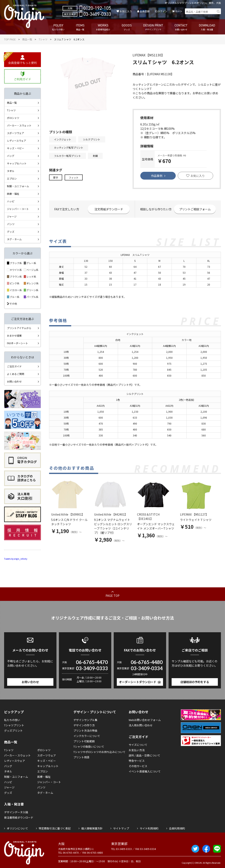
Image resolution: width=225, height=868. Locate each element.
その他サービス (138, 766)
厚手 (56, 177)
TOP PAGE (10, 39)
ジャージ (12, 216)
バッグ (11, 156)
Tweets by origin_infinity (16, 559)
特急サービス (137, 761)
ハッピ (11, 201)
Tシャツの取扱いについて (89, 747)
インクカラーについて (87, 736)
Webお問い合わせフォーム (145, 720)
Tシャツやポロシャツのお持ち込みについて (99, 752)
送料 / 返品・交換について (144, 755)
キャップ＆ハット (17, 163)
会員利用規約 (177, 828)
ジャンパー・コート (18, 209)
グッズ (11, 232)
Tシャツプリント (14, 725)
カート (179, 11)
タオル (11, 171)
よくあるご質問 (16, 374)
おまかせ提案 (14, 335)
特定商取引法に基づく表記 (55, 828)
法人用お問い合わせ (141, 725)
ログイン (162, 11)
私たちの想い (12, 720)
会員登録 (145, 11)
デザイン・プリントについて (95, 712)
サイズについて (138, 745)
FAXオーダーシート (17, 343)
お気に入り (126, 11)
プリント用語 (81, 757)
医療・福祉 (13, 194)
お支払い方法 (137, 750)
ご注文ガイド (14, 366)
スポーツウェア (16, 133)
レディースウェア (17, 141)
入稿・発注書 (14, 804)
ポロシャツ (13, 118)
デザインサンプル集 (85, 720)
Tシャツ (43, 39)
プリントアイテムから (19, 328)
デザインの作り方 (84, 725)
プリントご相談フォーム (195, 209)
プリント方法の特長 (85, 731)
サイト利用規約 (149, 828)
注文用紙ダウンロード (109, 209)
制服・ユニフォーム (18, 186)
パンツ (11, 224)
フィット (74, 177)
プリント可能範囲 (84, 741)
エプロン (12, 178)
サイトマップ (121, 828)
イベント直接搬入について (145, 771)
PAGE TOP (112, 596)
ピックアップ (14, 712)
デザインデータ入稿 (16, 812)
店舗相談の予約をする (195, 682)
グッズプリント (13, 731)
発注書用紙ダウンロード (19, 817)
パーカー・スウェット (19, 125)
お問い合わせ (14, 381)
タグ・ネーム (14, 239)
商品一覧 (27, 39)
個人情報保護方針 (92, 828)
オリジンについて (17, 828)
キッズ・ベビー (16, 148)
